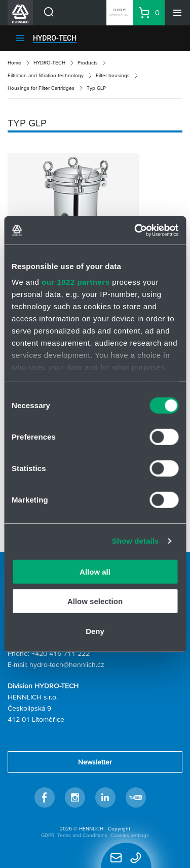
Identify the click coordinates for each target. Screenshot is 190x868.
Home (14, 63)
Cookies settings (130, 835)
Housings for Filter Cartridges (41, 88)
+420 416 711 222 (61, 653)
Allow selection (95, 601)
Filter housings (113, 75)
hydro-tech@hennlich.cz (67, 664)
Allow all (95, 571)
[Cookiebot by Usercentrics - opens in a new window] (135, 230)
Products (88, 63)
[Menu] (177, 13)
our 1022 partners (75, 282)
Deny (95, 631)
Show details (136, 541)
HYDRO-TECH (55, 38)
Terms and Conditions (82, 835)
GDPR (48, 835)
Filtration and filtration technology (46, 75)
